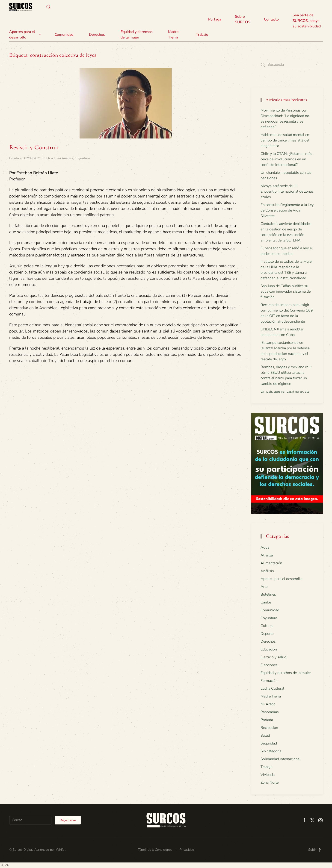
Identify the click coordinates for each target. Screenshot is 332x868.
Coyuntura (82, 158)
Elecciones (269, 665)
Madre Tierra (173, 35)
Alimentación (271, 563)
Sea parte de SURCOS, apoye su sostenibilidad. (307, 21)
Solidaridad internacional (281, 759)
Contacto (271, 19)
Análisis (67, 158)
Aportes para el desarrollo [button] (25, 35)
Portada (215, 19)
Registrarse (68, 820)
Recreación (269, 728)
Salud (265, 736)
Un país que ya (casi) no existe (285, 391)
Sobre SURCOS (243, 19)
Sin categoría (271, 751)
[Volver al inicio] (21, 7)
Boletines (268, 594)
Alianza (267, 555)
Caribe (266, 602)
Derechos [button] (97, 35)
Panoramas (270, 712)
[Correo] (30, 820)
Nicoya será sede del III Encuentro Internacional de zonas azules (287, 191)
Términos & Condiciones (155, 850)
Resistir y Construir (34, 147)
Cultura (267, 626)
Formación (269, 681)
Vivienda (268, 775)
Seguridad (269, 743)
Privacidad (187, 850)
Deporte (267, 634)
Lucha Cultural (272, 689)
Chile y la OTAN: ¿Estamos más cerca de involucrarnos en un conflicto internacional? (286, 159)
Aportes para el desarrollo (282, 579)
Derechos (268, 641)
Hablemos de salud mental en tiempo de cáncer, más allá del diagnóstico (285, 140)
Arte (264, 587)
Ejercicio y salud (273, 657)
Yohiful (61, 850)
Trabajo (202, 35)
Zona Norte (270, 783)
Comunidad (270, 610)
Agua (265, 547)
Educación (269, 649)
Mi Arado (268, 704)
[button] (48, 7)
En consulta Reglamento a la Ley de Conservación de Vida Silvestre (287, 210)
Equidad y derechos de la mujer (137, 35)
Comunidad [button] (64, 35)
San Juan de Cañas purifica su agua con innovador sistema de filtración (286, 291)
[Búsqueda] (287, 65)
